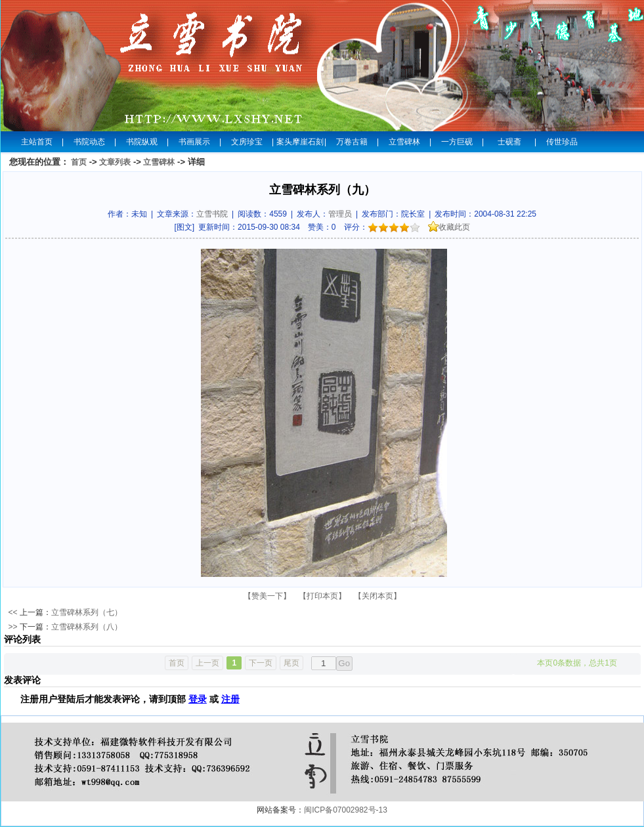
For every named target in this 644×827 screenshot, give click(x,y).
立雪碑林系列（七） (87, 612)
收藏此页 (449, 227)
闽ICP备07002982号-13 (346, 810)
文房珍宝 (247, 142)
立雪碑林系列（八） (87, 627)
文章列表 (115, 162)
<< (13, 612)
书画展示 (194, 142)
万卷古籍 (352, 142)
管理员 (340, 214)
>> (13, 627)
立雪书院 (212, 214)
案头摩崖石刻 (299, 142)
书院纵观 (142, 142)
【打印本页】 (322, 596)
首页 (79, 162)
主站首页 (37, 142)
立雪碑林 (404, 142)
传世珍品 (562, 142)
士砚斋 (509, 142)
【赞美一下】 (267, 596)
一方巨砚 (457, 142)
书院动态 (89, 142)
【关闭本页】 (377, 596)
